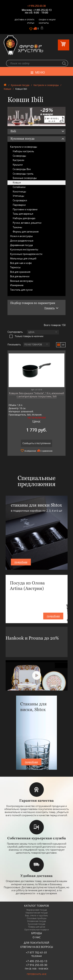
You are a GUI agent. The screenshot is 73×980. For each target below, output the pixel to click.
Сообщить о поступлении (37, 443)
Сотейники (19, 187)
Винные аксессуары (22, 281)
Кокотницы (19, 191)
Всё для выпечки (20, 276)
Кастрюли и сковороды (46, 85)
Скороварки (20, 200)
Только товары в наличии (26, 336)
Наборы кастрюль (23, 151)
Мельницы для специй (23, 258)
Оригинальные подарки (37, 929)
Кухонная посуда (20, 85)
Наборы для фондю (24, 218)
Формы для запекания (26, 232)
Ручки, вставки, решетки (27, 223)
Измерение (17, 285)
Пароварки (19, 205)
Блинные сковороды (25, 178)
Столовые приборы (37, 918)
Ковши (7, 89)
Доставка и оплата (24, 20)
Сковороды (19, 156)
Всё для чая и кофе (21, 263)
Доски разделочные (22, 241)
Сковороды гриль (23, 174)
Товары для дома (37, 927)
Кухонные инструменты (24, 249)
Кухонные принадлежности (26, 254)
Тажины (17, 227)
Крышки (18, 165)
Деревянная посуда (21, 245)
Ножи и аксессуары (21, 236)
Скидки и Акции (47, 20)
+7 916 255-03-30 (36, 6)
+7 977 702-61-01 (36, 952)
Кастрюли (18, 160)
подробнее (21, 562)
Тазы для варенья (23, 214)
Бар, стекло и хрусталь (36, 915)
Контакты (44, 23)
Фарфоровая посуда (37, 910)
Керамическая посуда (37, 913)
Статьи (31, 23)
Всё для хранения (20, 272)
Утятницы (18, 196)
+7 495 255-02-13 (42, 10)
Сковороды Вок (22, 169)
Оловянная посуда (36, 921)
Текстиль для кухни (21, 290)
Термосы (15, 267)
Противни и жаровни (25, 209)
